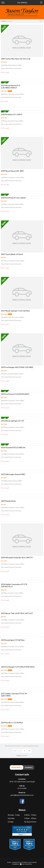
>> (29, 751)
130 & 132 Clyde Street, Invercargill (22, 782)
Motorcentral (26, 864)
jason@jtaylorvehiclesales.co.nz (22, 795)
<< (15, 751)
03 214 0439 (22, 788)
